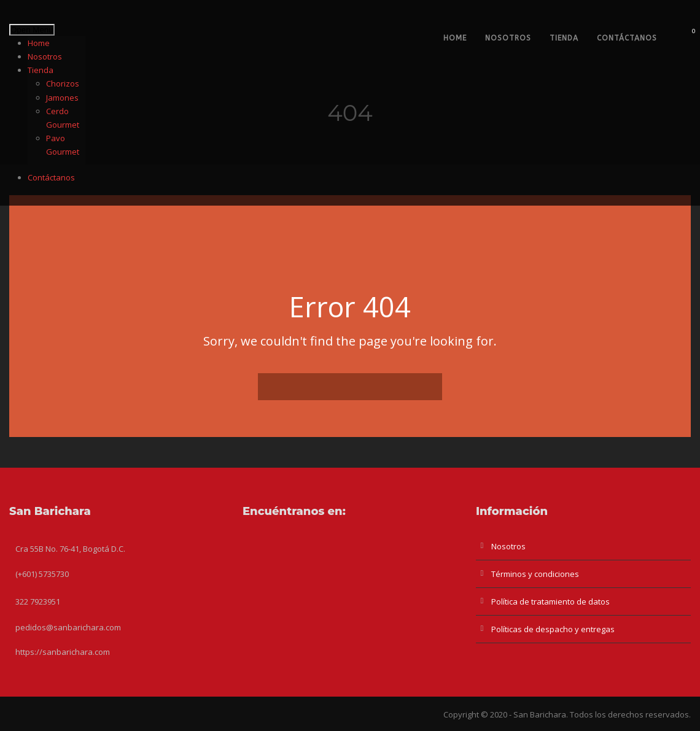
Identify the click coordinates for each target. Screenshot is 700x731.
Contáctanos (51, 177)
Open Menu (32, 30)
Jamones (62, 98)
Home (39, 43)
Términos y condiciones (535, 574)
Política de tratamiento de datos (550, 601)
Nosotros (45, 56)
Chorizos (63, 83)
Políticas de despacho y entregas (553, 629)
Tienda (41, 70)
